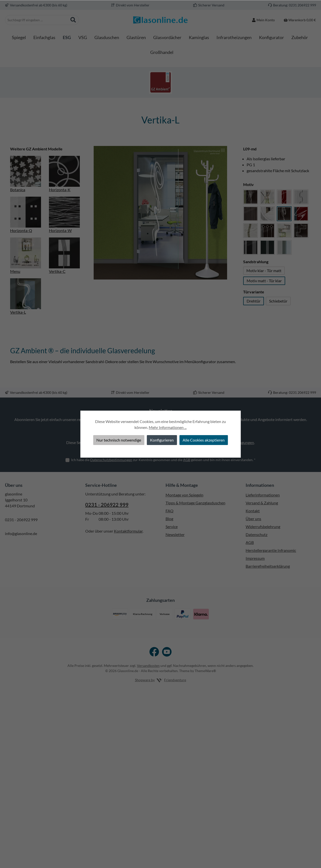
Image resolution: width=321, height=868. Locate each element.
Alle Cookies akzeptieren (204, 440)
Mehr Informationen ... (168, 427)
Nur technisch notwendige (119, 440)
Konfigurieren (162, 440)
